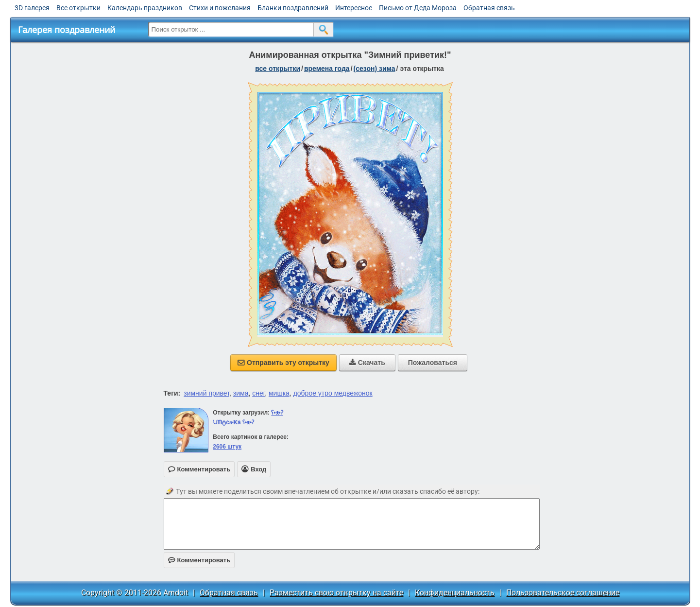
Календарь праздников (145, 8)
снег (258, 393)
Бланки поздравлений (293, 8)
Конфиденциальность (455, 593)
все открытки (278, 69)
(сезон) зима (375, 69)
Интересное (354, 8)
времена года (327, 69)
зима (241, 393)
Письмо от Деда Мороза (418, 8)
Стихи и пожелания (220, 8)
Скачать (367, 363)
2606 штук (227, 447)
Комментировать (199, 560)
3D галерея (32, 8)
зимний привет (206, 393)
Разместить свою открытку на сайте (336, 593)
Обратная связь (489, 8)
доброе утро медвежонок (333, 393)
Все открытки (78, 8)
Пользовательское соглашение (563, 593)
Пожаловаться (433, 363)
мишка (279, 393)
